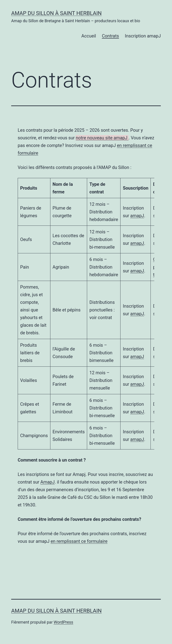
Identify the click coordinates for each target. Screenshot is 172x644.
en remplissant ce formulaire (79, 541)
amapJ (137, 216)
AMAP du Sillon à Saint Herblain (56, 13)
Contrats (110, 36)
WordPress (63, 622)
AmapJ (47, 482)
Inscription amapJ (143, 36)
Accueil (89, 36)
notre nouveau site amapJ (102, 138)
